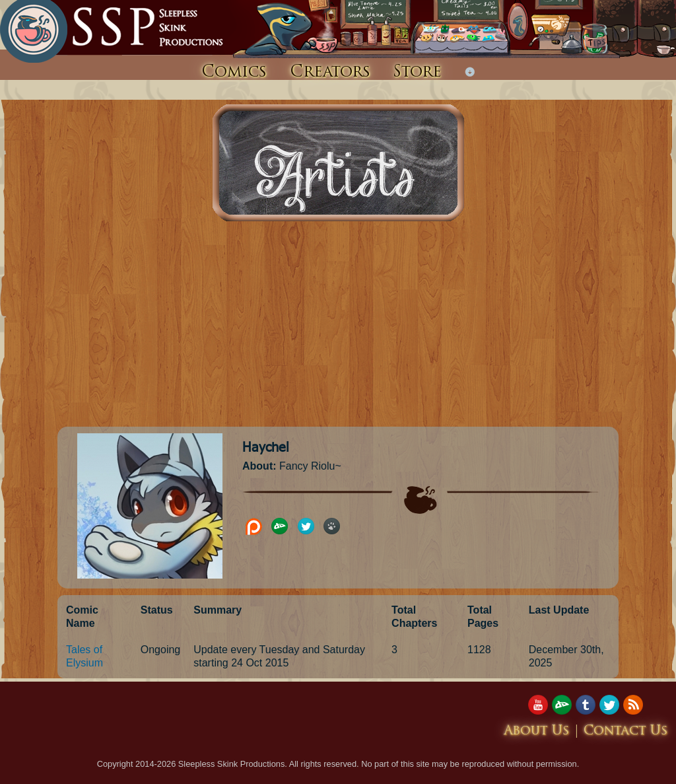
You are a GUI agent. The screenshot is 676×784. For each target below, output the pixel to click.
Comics (234, 73)
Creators (330, 73)
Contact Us (626, 731)
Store (417, 73)
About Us (537, 731)
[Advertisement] (338, 328)
